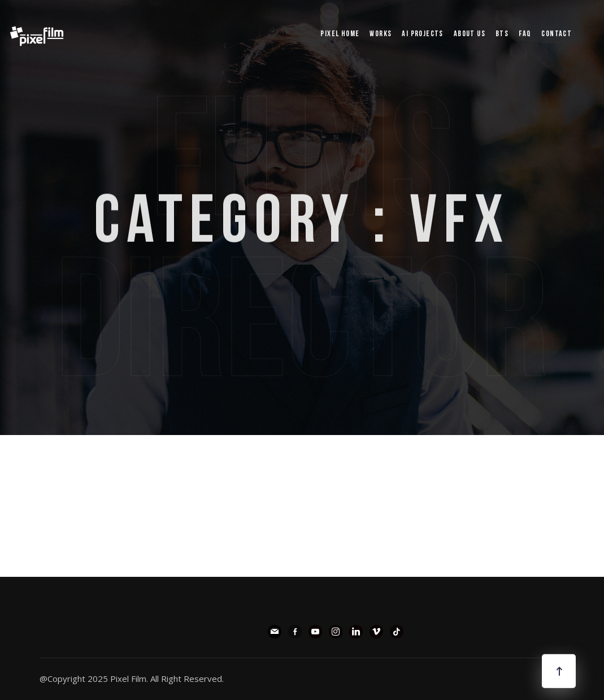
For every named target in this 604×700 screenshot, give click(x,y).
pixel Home (340, 34)
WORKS (381, 34)
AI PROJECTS (422, 34)
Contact (557, 34)
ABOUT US (470, 34)
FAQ (525, 34)
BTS (502, 34)
